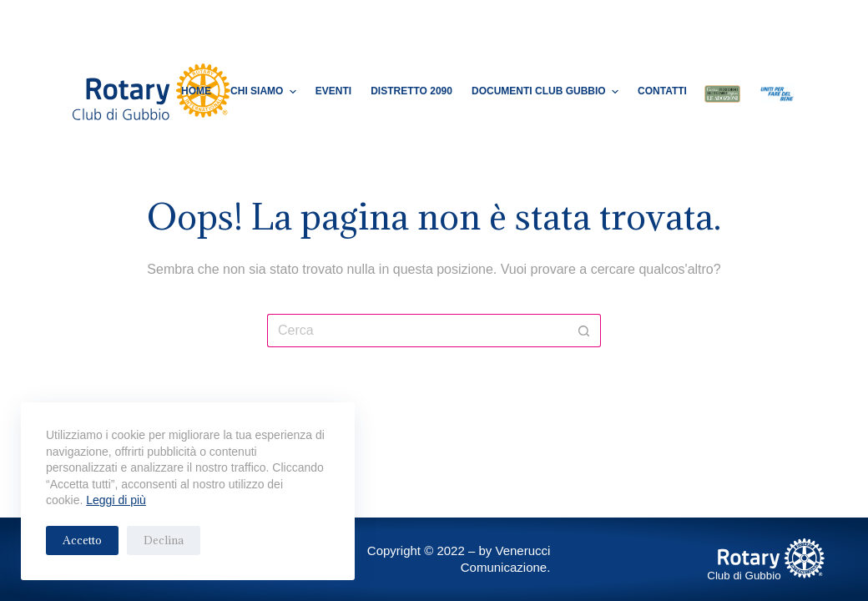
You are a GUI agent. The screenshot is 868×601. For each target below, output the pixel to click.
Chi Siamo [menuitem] (265, 92)
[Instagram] (727, 21)
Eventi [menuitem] (333, 91)
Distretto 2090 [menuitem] (411, 91)
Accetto (82, 540)
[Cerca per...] (417, 331)
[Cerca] (752, 21)
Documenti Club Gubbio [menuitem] (547, 92)
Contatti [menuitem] (662, 91)
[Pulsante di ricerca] (584, 331)
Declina (164, 540)
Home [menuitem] (196, 91)
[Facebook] (701, 21)
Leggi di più (116, 500)
